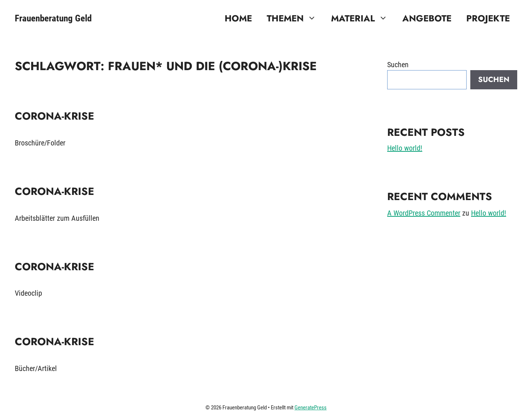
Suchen (398, 65)
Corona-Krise (54, 116)
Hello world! (405, 148)
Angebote (427, 18)
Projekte (488, 18)
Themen (295, 18)
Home (238, 18)
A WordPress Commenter (424, 213)
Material (363, 18)
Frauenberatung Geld (53, 18)
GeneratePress (311, 408)
